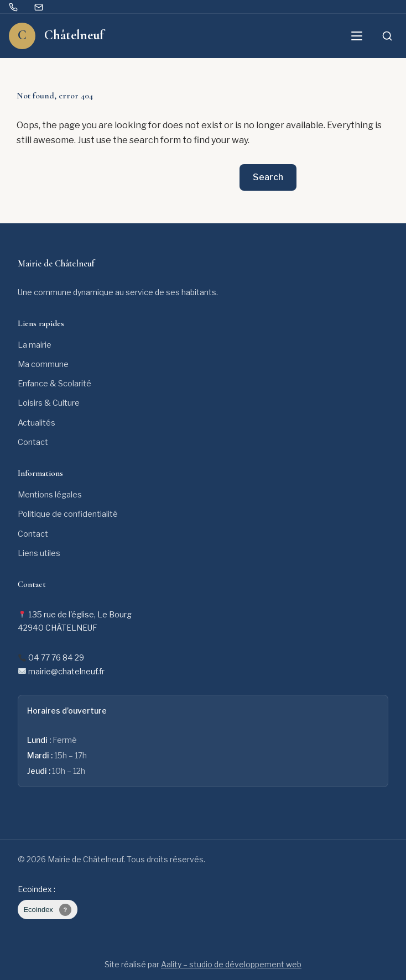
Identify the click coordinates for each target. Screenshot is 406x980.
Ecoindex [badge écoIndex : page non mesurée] (47, 910)
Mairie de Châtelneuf (56, 264)
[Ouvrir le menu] (357, 36)
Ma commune (43, 364)
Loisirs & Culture (49, 403)
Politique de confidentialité (68, 514)
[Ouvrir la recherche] (387, 36)
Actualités (37, 423)
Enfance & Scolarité (54, 384)
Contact (33, 442)
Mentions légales (50, 495)
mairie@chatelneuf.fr (66, 671)
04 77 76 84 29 (56, 657)
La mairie (35, 345)
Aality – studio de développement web (231, 964)
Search (268, 177)
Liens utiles (39, 553)
